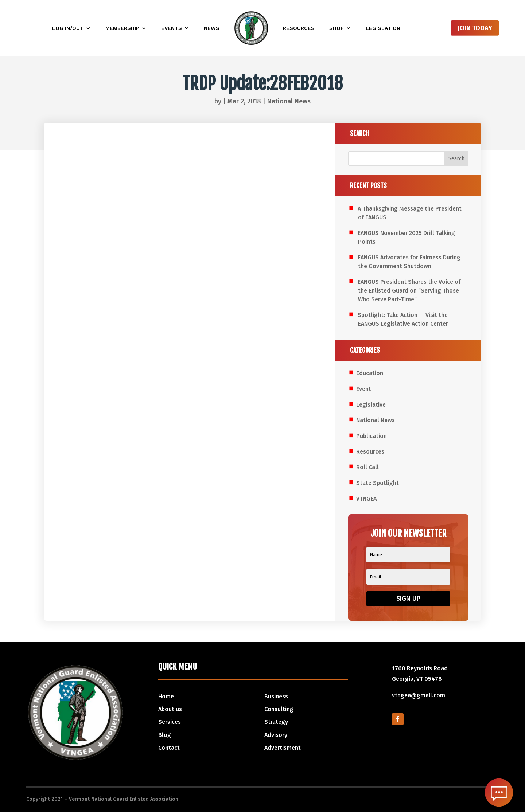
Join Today (475, 28)
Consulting (279, 709)
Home (166, 696)
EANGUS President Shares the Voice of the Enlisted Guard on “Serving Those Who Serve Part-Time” (409, 291)
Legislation (383, 28)
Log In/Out (68, 28)
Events (172, 28)
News (212, 28)
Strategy (276, 722)
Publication (372, 436)
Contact (169, 748)
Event (364, 389)
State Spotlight (378, 483)
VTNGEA (366, 499)
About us (170, 709)
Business (276, 696)
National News (289, 101)
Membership (122, 28)
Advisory (276, 735)
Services (170, 722)
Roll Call (367, 467)
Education (370, 373)
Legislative (371, 405)
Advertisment (283, 748)
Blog (165, 735)
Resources (299, 28)
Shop (337, 28)
